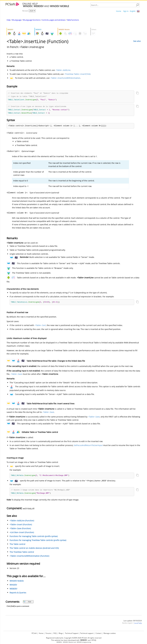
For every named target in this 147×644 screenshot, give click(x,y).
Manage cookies (110, 633)
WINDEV (13, 586)
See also (137, 41)
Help (9, 20)
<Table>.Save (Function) (20, 530)
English (133, 11)
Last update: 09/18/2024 (133, 622)
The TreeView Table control (22, 553)
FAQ (55, 633)
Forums (48, 633)
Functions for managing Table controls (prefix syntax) (34, 538)
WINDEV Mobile (17, 582)
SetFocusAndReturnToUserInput (88, 446)
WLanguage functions (32, 20)
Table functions (73, 20)
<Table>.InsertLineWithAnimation (65, 78)
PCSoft (34, 633)
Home (119, 11)
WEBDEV (13, 590)
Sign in (126, 11)
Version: (26, 11)
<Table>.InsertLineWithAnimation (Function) (29, 557)
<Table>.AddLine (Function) (22, 522)
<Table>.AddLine (63, 70)
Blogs (61, 633)
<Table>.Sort (40, 326)
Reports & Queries (18, 594)
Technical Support (72, 633)
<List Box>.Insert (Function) (22, 534)
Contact (98, 633)
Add (27, 603)
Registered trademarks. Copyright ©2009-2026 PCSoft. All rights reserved (74, 638)
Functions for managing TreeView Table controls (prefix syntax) (38, 542)
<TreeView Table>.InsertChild (77, 74)
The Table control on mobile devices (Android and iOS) (34, 549)
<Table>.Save (16, 375)
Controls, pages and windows (54, 20)
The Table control (17, 545)
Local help (138, 624)
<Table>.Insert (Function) (21, 526)
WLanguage (17, 20)
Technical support (87, 633)
